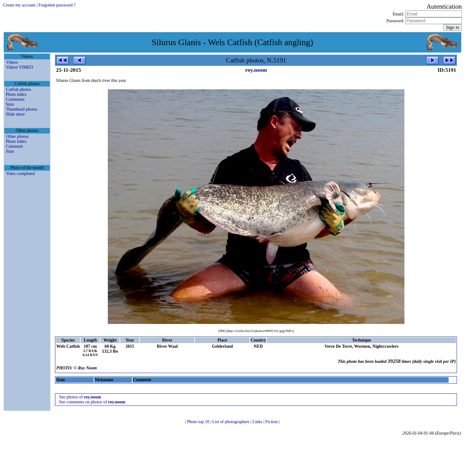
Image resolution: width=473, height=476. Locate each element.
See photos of (80, 397)
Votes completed (21, 174)
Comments (15, 99)
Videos (12, 62)
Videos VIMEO (19, 67)
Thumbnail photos (22, 109)
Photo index (16, 94)
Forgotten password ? (57, 5)
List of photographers (231, 422)
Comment (14, 146)
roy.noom (256, 70)
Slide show (15, 114)
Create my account (19, 5)
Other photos (17, 136)
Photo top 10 (199, 422)
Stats (10, 104)
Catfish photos (19, 89)
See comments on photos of (92, 402)
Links (258, 422)
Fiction (272, 422)
